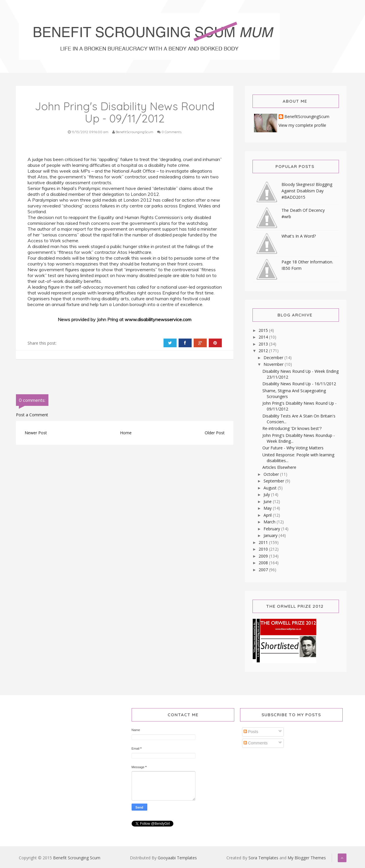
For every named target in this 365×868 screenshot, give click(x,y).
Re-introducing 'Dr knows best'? (292, 428)
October (272, 474)
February (272, 529)
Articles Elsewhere (279, 467)
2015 (264, 330)
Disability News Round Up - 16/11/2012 (299, 384)
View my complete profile (302, 125)
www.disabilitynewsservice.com (158, 319)
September (274, 481)
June (268, 501)
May (268, 508)
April (268, 515)
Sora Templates (263, 858)
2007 (264, 570)
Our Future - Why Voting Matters (293, 448)
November (274, 364)
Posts (251, 732)
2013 (264, 344)
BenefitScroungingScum (307, 117)
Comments (256, 743)
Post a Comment (32, 415)
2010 (264, 549)
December (274, 358)
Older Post (215, 433)
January (271, 535)
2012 (264, 351)
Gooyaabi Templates (177, 858)
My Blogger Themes (307, 858)
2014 (264, 337)
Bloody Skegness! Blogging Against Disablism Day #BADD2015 (307, 191)
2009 (264, 556)
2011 (264, 542)
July (267, 494)
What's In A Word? (299, 236)
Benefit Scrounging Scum (77, 858)
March (270, 522)
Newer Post (36, 433)
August (271, 488)
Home (126, 433)
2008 (264, 563)
